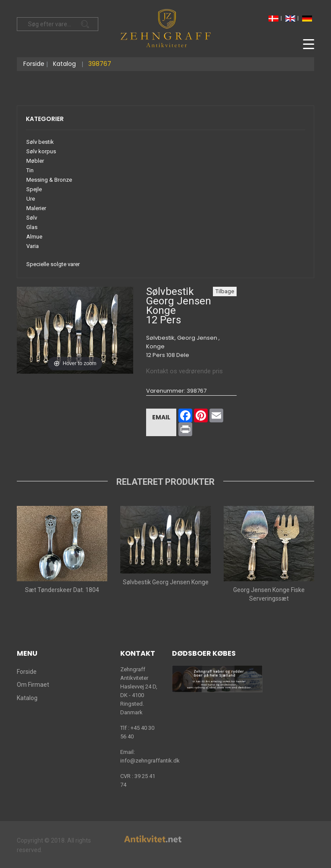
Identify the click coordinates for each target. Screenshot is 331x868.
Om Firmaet (33, 685)
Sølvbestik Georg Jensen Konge (166, 582)
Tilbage (225, 291)
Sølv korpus (41, 151)
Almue (34, 237)
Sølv (32, 218)
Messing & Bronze (49, 180)
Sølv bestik (40, 142)
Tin (30, 170)
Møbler (35, 161)
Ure (31, 199)
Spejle (34, 189)
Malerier (36, 208)
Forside (34, 64)
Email (161, 417)
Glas (32, 227)
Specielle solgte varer (53, 264)
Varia (33, 246)
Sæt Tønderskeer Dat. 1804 (62, 590)
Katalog (64, 64)
